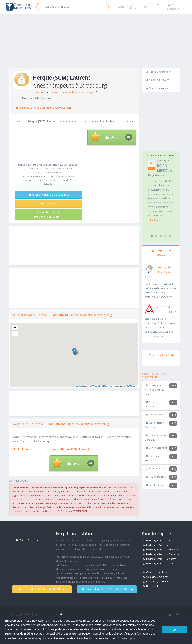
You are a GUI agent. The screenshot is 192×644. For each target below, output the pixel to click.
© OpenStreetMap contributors (105, 386)
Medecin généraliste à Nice (158, 563)
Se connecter (173, 7)
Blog (156, 6)
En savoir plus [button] (127, 638)
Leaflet (78, 386)
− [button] (15, 333)
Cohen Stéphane (157, 448)
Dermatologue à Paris (156, 581)
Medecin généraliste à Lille (158, 545)
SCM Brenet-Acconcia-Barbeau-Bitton (155, 390)
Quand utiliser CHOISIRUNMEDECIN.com (107, 589)
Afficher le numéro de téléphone (49, 195)
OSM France (132, 386)
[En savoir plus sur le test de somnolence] (149, 309)
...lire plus (154, 220)
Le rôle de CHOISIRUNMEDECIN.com (42, 589)
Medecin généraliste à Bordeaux (161, 554)
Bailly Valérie (154, 415)
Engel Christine (155, 485)
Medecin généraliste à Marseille (161, 550)
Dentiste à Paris (153, 586)
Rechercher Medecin (159, 72)
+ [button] (15, 328)
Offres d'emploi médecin (31, 540)
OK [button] (174, 630)
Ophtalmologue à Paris (156, 577)
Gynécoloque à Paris (155, 572)
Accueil (121, 7)
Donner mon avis (157, 88)
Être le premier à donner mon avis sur (51, 449)
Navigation (49, 204)
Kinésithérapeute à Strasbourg (72, 92)
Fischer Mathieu (156, 477)
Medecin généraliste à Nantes (160, 559)
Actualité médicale (161, 355)
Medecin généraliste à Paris (159, 540)
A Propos (134, 7)
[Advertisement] (101, 41)
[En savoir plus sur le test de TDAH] (149, 269)
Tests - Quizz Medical (162, 253)
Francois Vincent (156, 468)
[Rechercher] (73, 7)
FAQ (147, 7)
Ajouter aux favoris (158, 80)
